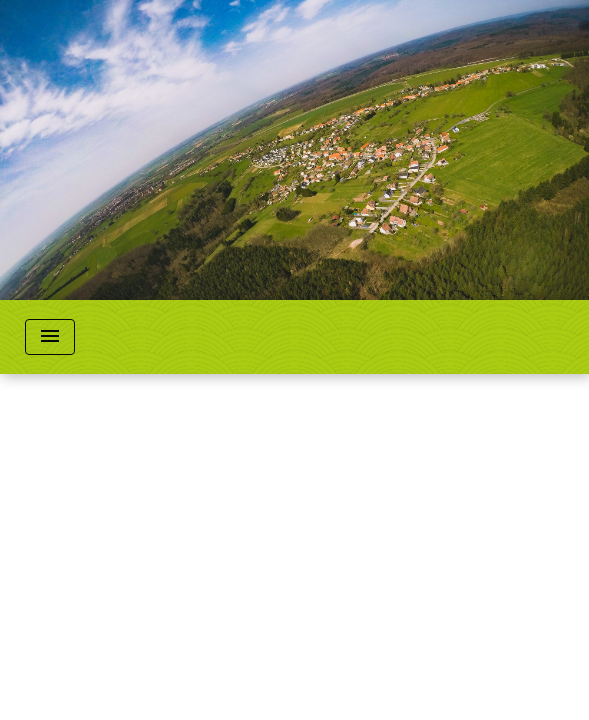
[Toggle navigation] (50, 337)
